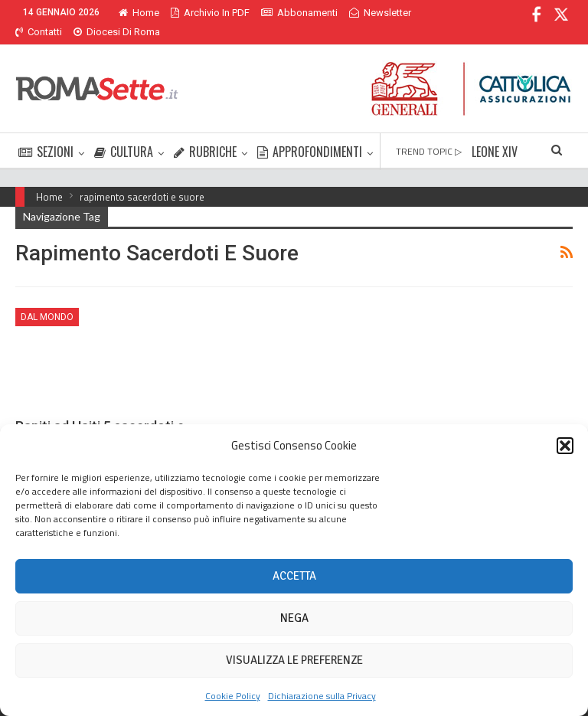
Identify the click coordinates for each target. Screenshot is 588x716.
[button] (565, 446)
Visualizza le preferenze (294, 660)
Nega (294, 618)
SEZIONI (46, 133)
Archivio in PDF (210, 13)
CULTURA (124, 133)
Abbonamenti (299, 13)
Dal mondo (47, 299)
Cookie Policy (233, 696)
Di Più (366, 13)
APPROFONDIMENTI (310, 133)
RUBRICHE (205, 133)
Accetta (294, 576)
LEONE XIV (495, 133)
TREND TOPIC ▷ (429, 133)
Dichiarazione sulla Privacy (322, 696)
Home (139, 13)
